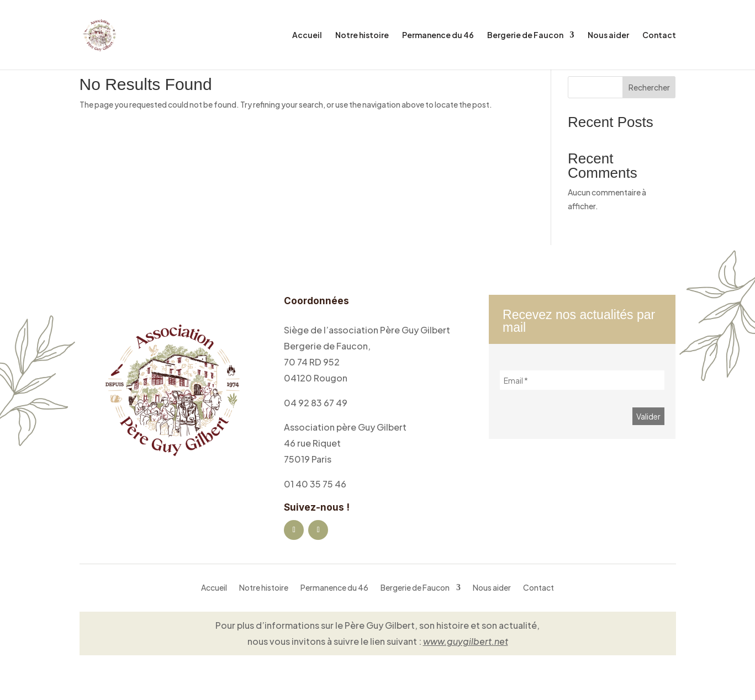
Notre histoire (362, 35)
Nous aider (608, 35)
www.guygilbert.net (466, 641)
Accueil (307, 35)
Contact (659, 35)
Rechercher (649, 87)
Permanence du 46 (438, 35)
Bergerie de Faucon (525, 35)
